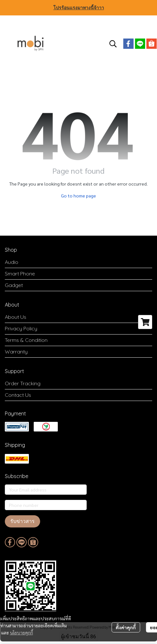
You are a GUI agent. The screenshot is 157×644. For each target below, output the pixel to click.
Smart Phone (20, 274)
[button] (113, 44)
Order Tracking (23, 383)
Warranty (16, 352)
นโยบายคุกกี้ (22, 632)
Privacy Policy (21, 328)
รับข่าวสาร (22, 521)
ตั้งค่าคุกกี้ (126, 627)
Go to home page (78, 196)
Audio (12, 262)
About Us (16, 317)
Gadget (14, 285)
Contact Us (18, 395)
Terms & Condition (26, 340)
